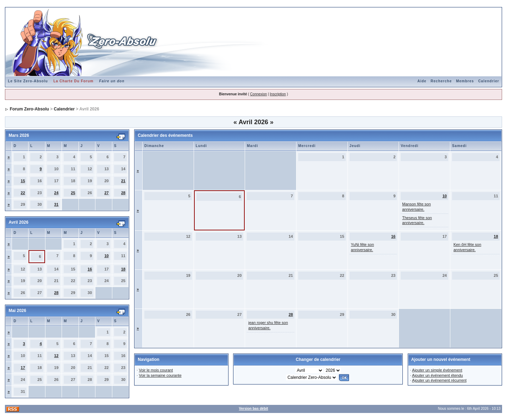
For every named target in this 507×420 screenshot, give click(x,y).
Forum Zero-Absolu (29, 109)
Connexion (258, 94)
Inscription (278, 94)
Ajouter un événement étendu (437, 375)
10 (106, 256)
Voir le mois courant (156, 370)
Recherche (441, 81)
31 (56, 204)
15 (23, 181)
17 (23, 368)
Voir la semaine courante (160, 375)
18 (123, 269)
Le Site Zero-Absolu (28, 81)
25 (73, 193)
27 (106, 193)
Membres (465, 81)
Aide (422, 81)
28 (123, 193)
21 (123, 181)
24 (56, 193)
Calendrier (489, 81)
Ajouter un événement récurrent (439, 380)
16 (90, 269)
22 (23, 193)
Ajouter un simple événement (437, 370)
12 (56, 356)
